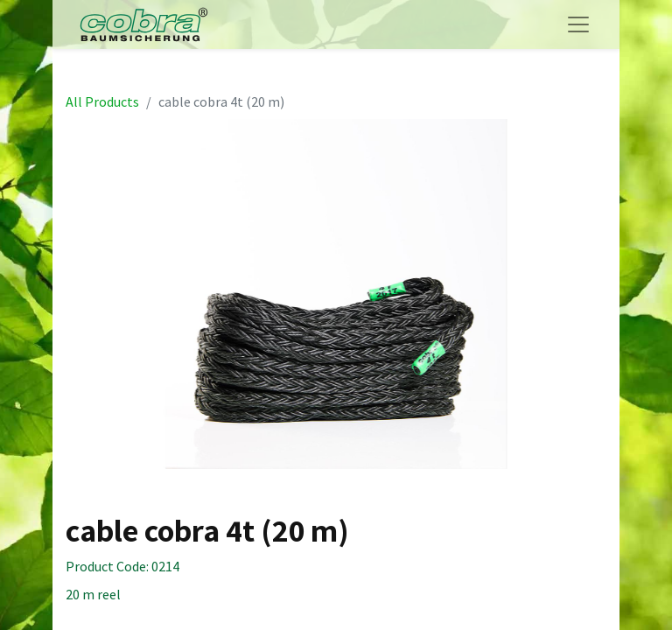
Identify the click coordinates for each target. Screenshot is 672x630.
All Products (102, 101)
